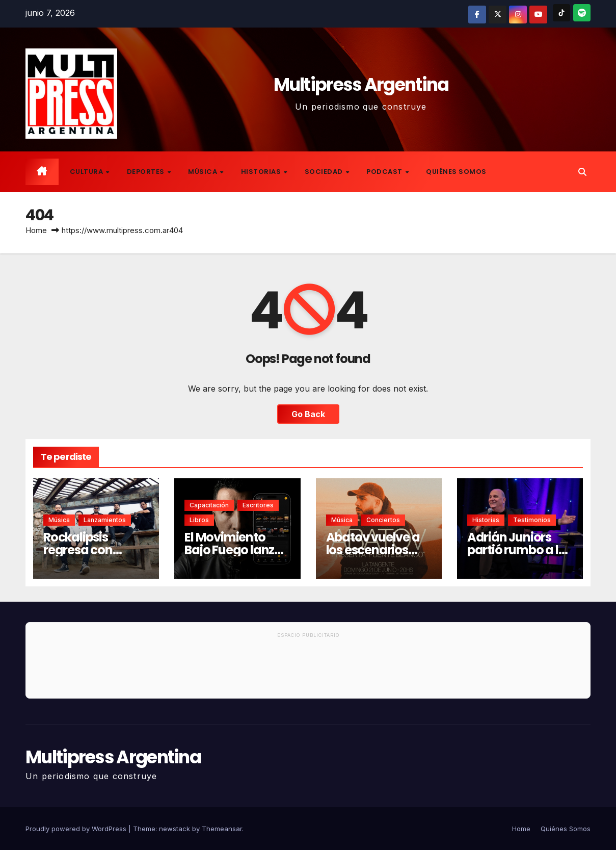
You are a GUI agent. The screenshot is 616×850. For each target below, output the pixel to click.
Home (36, 230)
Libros (199, 520)
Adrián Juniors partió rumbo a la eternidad (517, 550)
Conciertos (383, 520)
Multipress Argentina (361, 84)
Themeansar (222, 829)
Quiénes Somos (456, 172)
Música (204, 172)
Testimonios (532, 520)
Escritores (258, 505)
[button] (582, 172)
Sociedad (325, 172)
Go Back (308, 414)
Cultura (87, 172)
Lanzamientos (105, 520)
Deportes (147, 172)
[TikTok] (561, 13)
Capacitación (209, 505)
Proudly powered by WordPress (77, 829)
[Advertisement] (308, 670)
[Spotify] (582, 13)
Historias (262, 172)
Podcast (385, 172)
